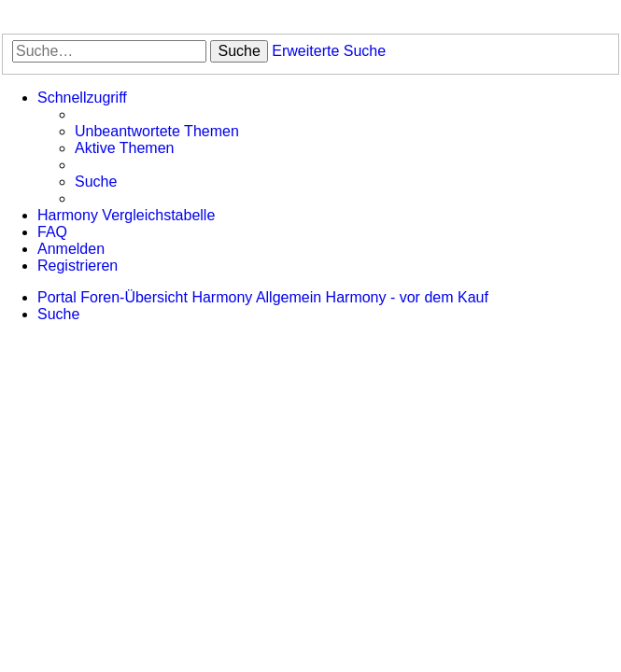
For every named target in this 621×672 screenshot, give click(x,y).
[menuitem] (157, 132)
